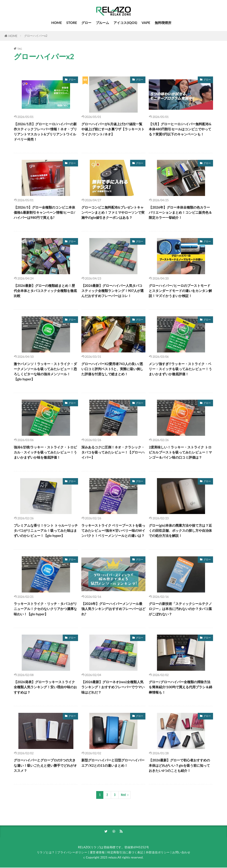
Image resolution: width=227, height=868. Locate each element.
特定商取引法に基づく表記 (125, 853)
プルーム (102, 23)
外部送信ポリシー (158, 853)
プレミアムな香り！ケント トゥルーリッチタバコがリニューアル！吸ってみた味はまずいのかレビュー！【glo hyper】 (46, 530)
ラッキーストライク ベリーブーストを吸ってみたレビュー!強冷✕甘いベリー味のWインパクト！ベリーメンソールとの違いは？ (113, 530)
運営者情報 (97, 853)
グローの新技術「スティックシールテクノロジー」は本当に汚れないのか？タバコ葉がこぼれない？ (180, 609)
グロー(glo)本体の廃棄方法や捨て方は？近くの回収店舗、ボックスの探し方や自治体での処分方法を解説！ (180, 530)
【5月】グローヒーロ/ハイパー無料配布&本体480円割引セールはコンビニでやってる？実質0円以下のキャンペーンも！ (180, 129)
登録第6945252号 (137, 848)
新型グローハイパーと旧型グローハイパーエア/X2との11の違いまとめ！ (113, 763)
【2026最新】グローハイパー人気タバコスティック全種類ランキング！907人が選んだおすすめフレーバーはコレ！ (113, 291)
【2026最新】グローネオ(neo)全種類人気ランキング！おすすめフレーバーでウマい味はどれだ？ (113, 687)
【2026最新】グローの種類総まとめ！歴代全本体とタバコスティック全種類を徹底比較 (45, 291)
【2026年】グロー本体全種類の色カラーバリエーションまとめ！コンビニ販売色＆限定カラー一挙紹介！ (180, 212)
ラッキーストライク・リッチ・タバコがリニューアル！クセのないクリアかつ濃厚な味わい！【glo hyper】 (45, 609)
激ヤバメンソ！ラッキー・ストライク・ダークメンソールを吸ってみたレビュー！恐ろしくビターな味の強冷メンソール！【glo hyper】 (45, 371)
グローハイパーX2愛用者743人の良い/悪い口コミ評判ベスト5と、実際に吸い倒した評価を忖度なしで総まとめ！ (112, 369)
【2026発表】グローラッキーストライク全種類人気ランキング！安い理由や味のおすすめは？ (45, 687)
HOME (57, 23)
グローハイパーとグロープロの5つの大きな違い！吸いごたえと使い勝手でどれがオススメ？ (45, 765)
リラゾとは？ (46, 853)
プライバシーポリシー (72, 853)
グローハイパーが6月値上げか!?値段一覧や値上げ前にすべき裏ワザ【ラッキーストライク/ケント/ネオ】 (113, 129)
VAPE (146, 23)
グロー (86, 23)
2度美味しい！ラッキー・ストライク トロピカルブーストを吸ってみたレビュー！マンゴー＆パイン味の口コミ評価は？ (180, 452)
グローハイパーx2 (36, 36)
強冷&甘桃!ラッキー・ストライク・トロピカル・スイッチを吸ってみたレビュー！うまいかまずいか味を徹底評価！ (45, 452)
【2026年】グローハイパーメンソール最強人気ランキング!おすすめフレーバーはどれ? (113, 609)
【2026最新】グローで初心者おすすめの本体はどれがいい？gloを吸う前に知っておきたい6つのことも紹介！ (179, 765)
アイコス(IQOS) (125, 23)
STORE (72, 23)
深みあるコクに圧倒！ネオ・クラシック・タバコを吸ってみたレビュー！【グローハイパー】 (113, 452)
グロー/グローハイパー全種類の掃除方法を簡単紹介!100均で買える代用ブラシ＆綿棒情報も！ (180, 687)
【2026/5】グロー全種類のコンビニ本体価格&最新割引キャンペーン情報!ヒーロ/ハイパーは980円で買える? (45, 212)
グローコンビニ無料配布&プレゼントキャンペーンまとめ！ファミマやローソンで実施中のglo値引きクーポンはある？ (113, 212)
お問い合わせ (181, 853)
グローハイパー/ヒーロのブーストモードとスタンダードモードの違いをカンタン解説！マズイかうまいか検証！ (180, 291)
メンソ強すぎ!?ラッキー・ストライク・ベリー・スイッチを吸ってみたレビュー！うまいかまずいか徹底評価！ (180, 369)
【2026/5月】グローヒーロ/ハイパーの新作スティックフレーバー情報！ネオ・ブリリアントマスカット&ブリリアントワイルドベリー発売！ (45, 132)
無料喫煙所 (163, 23)
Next (123, 795)
